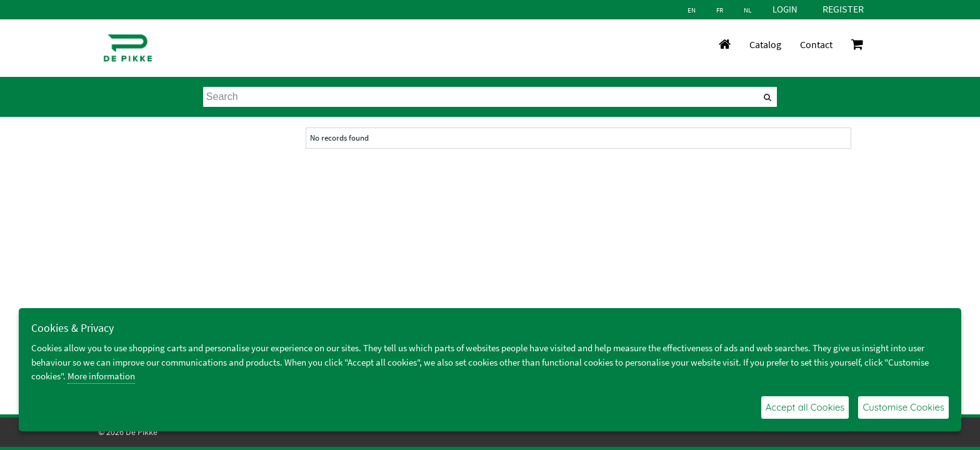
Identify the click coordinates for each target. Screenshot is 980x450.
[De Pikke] (128, 48)
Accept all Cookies (805, 407)
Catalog (765, 44)
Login (785, 9)
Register (843, 9)
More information (101, 376)
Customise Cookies (903, 407)
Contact (816, 44)
